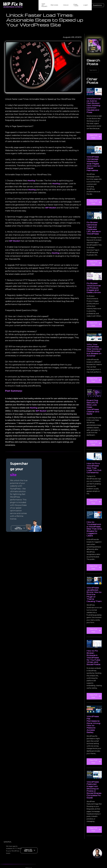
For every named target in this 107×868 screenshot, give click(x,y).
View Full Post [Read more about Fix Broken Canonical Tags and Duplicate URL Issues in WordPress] (94, 270)
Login (85, 5)
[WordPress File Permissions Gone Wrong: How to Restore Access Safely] (94, 716)
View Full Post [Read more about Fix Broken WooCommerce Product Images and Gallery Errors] (94, 331)
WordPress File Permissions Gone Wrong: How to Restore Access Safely (94, 731)
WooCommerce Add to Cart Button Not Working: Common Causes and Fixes (94, 112)
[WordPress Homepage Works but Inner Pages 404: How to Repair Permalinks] (94, 156)
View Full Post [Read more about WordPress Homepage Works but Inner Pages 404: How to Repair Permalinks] (94, 209)
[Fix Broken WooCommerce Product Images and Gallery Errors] (94, 283)
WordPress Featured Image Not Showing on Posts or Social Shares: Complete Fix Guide (94, 796)
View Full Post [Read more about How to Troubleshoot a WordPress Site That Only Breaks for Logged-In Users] (94, 575)
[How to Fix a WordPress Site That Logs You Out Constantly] (94, 463)
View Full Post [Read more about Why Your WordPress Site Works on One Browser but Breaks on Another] (94, 387)
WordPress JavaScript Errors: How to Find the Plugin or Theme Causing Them (94, 601)
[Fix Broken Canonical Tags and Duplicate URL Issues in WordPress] (94, 222)
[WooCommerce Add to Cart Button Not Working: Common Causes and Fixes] (94, 98)
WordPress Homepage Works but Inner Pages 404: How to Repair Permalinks (93, 170)
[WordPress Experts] (20, 5)
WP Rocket (42, 215)
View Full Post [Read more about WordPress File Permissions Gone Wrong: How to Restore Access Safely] (94, 769)
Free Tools (76, 5)
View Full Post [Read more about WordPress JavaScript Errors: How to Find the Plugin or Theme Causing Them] (94, 638)
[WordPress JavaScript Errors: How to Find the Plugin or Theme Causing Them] (94, 587)
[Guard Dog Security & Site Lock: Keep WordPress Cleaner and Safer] (94, 400)
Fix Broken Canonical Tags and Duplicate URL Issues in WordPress (94, 235)
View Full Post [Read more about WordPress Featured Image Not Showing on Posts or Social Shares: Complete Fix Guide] (94, 837)
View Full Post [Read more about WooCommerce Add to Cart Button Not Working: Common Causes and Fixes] (94, 144)
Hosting (30, 188)
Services (55, 5)
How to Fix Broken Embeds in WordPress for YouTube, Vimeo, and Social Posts (93, 664)
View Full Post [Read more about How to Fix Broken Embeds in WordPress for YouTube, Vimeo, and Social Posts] (94, 703)
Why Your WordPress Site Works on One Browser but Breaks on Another (94, 357)
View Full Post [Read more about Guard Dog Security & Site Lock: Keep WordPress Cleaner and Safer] (94, 450)
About (66, 5)
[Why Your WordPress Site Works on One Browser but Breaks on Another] (94, 344)
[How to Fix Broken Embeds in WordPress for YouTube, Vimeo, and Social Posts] (94, 650)
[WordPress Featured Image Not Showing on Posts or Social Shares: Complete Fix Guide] (94, 781)
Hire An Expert (44, 5)
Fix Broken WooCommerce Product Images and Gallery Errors (94, 294)
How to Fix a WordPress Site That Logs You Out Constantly (94, 475)
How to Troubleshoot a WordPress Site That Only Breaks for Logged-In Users (94, 535)
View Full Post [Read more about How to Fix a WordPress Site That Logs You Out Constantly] (94, 509)
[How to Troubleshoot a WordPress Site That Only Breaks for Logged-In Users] (94, 522)
